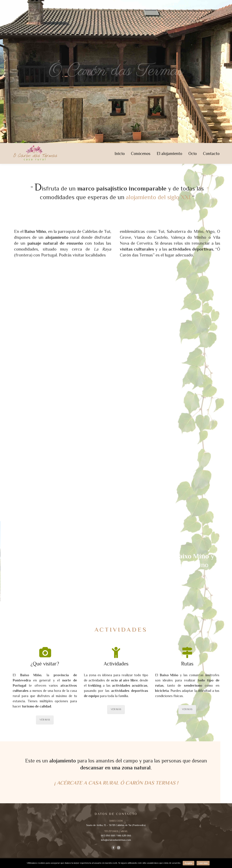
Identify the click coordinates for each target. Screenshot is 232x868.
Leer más (203, 863)
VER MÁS (45, 720)
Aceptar (188, 863)
